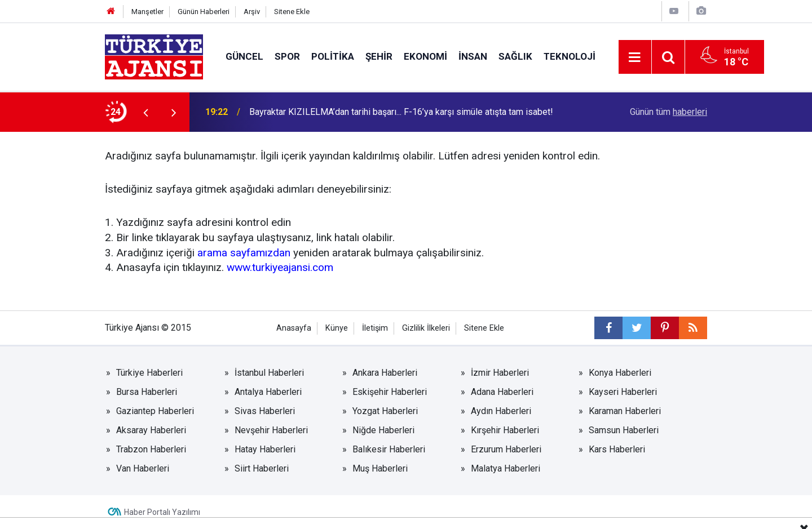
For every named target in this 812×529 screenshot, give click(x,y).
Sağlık (515, 56)
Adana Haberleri (502, 392)
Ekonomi (425, 56)
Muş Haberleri (380, 468)
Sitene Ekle (292, 12)
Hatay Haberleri (265, 449)
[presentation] (145, 112)
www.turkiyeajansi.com (280, 267)
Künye (337, 328)
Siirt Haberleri (262, 468)
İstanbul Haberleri (269, 373)
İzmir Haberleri (500, 373)
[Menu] (635, 57)
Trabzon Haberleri (151, 449)
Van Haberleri (143, 468)
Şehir (379, 56)
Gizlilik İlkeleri (426, 328)
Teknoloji (570, 56)
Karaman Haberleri (625, 411)
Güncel (244, 56)
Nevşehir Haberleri (271, 430)
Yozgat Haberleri (385, 411)
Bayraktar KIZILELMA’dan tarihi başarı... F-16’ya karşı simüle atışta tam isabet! (401, 112)
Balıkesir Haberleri (389, 449)
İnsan (473, 56)
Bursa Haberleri (147, 392)
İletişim (375, 328)
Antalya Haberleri (268, 392)
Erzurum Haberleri (506, 449)
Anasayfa (294, 328)
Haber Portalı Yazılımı (162, 512)
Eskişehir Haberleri (390, 392)
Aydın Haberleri (501, 411)
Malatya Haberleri (506, 468)
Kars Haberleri (617, 449)
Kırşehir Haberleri (505, 430)
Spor (287, 56)
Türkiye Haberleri (149, 373)
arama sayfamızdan (244, 253)
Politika (333, 56)
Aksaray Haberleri (151, 430)
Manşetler (147, 12)
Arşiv (252, 12)
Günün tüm (668, 112)
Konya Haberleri (620, 373)
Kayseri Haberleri (623, 392)
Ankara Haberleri (385, 373)
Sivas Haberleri (265, 411)
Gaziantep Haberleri (155, 411)
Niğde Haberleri (383, 430)
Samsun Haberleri (624, 430)
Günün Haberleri (204, 12)
